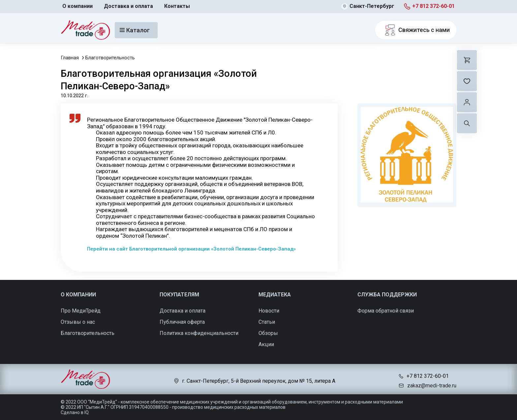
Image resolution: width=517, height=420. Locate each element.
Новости (269, 311)
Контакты (177, 6)
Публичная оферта (182, 322)
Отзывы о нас (78, 322)
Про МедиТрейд (81, 311)
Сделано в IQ (75, 412)
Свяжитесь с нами (416, 30)
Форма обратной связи (386, 311)
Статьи (267, 322)
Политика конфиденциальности (199, 333)
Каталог (135, 30)
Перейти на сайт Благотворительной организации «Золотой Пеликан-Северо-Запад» (191, 249)
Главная (70, 58)
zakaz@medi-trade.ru (432, 386)
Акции (266, 344)
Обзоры (268, 333)
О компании (77, 6)
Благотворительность (110, 58)
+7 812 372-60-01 (433, 6)
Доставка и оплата (128, 6)
